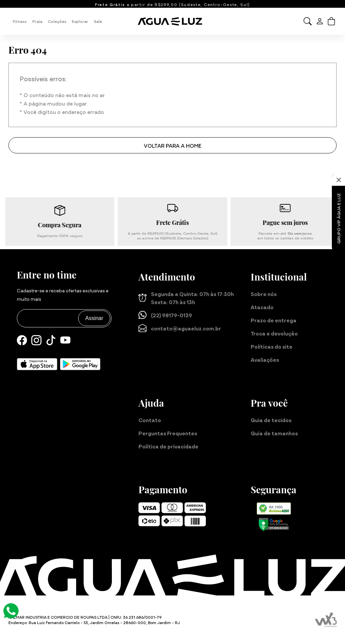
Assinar (94, 318)
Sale (98, 21)
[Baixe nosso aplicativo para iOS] (37, 364)
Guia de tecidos (271, 420)
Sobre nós (264, 294)
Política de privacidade (168, 446)
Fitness (20, 21)
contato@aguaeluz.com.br (180, 328)
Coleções (57, 21)
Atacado (262, 307)
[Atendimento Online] (11, 610)
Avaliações (265, 359)
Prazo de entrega (274, 320)
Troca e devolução (274, 333)
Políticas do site (272, 346)
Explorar (80, 21)
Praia (37, 21)
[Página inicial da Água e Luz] (172, 21)
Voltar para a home (173, 145)
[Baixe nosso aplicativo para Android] (80, 364)
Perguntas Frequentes (168, 433)
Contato (150, 420)
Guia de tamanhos (274, 433)
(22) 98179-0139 (165, 315)
